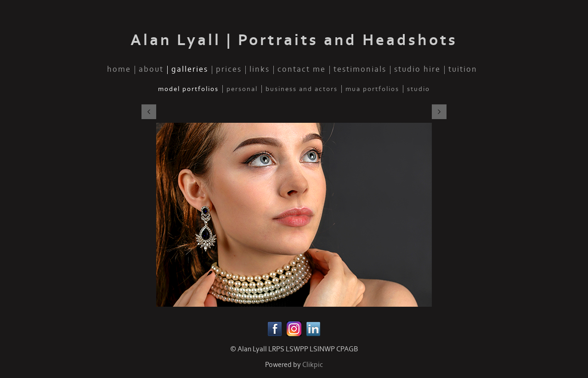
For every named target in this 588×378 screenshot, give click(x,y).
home (119, 70)
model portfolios (188, 89)
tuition (463, 70)
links (260, 70)
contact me (302, 70)
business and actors (302, 89)
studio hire (417, 70)
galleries (190, 70)
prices (229, 70)
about (151, 70)
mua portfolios (372, 89)
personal (242, 89)
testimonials (360, 70)
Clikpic (313, 365)
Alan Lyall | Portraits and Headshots (294, 40)
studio (418, 89)
